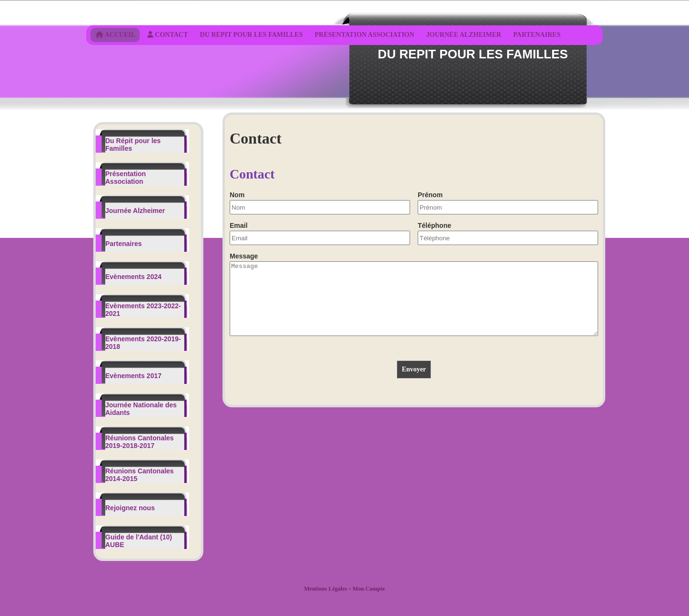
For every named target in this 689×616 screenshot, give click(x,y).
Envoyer (414, 384)
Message (244, 256)
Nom (237, 195)
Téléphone (434, 225)
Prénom (430, 195)
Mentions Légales (325, 589)
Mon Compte (369, 589)
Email (239, 225)
